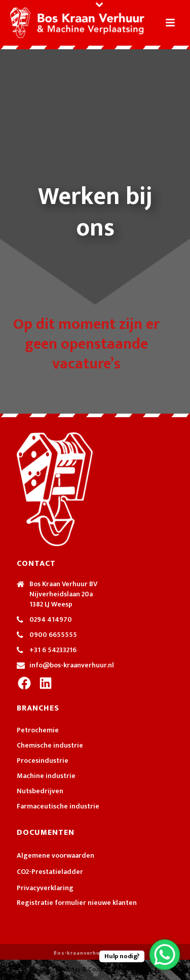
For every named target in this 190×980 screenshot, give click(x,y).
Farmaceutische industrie (58, 806)
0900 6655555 (53, 635)
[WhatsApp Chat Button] (165, 955)
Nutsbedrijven (40, 791)
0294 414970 (51, 620)
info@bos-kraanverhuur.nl (72, 665)
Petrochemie (38, 730)
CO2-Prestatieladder (50, 872)
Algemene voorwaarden (55, 856)
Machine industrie (46, 776)
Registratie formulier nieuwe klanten (77, 903)
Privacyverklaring (45, 888)
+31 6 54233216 (53, 650)
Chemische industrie (50, 746)
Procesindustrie (43, 761)
